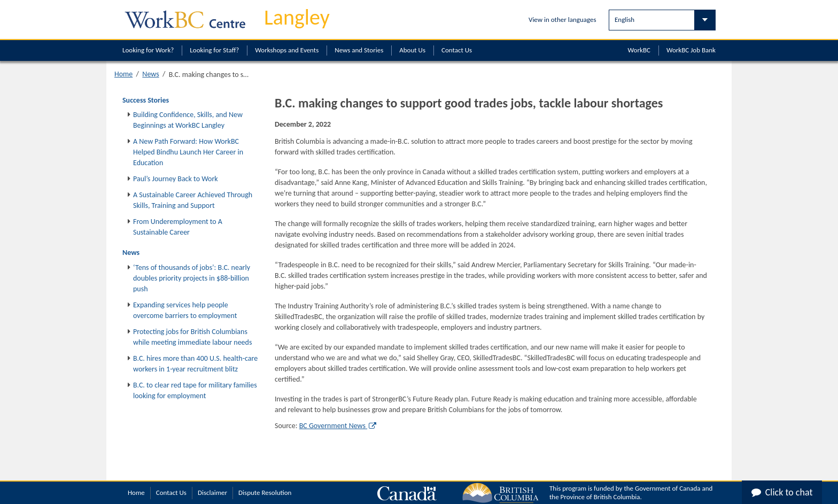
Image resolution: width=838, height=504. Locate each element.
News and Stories (359, 50)
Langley (297, 17)
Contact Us (457, 50)
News (150, 74)
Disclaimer (212, 493)
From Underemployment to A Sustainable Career (178, 227)
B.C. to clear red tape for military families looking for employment (195, 390)
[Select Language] (662, 20)
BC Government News (338, 426)
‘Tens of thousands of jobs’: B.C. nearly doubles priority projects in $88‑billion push (192, 278)
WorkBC (639, 50)
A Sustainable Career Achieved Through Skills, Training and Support (193, 200)
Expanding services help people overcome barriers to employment (185, 310)
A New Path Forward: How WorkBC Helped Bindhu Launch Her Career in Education (188, 152)
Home (123, 74)
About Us (412, 50)
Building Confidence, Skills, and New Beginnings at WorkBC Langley (188, 120)
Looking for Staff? (214, 50)
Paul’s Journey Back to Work (176, 179)
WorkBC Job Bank (691, 50)
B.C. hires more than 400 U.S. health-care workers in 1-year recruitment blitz (195, 364)
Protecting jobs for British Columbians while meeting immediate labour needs (192, 337)
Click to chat (782, 492)
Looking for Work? (148, 50)
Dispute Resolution (265, 493)
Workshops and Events (287, 50)
